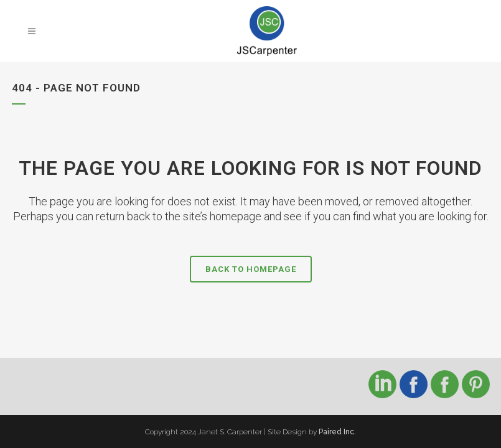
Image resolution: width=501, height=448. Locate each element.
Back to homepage (251, 269)
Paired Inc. (337, 432)
